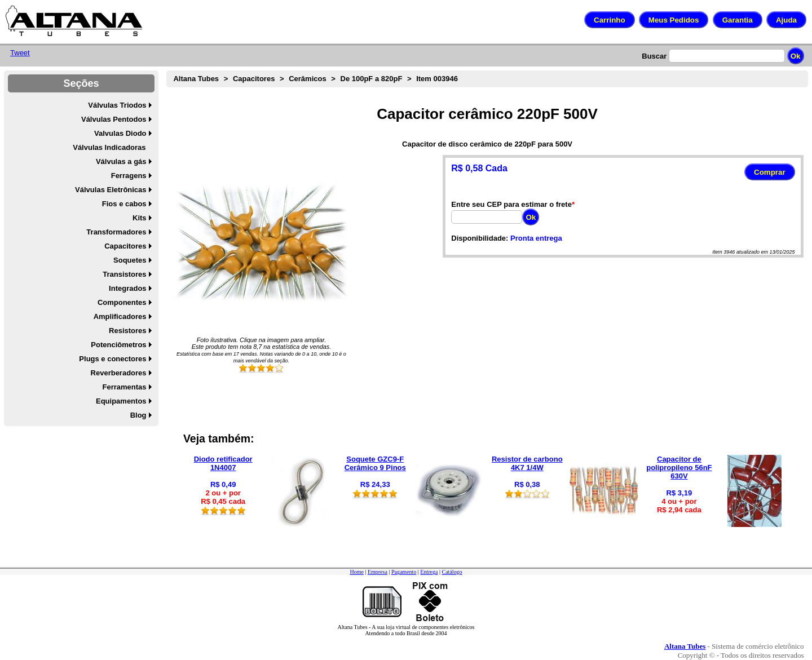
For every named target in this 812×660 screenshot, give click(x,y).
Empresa (378, 572)
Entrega (429, 572)
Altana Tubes (196, 79)
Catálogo (452, 572)
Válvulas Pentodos (114, 119)
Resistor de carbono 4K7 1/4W (527, 463)
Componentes (122, 302)
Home (356, 572)
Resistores (127, 331)
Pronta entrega (536, 238)
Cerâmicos (307, 79)
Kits (140, 218)
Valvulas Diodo (120, 133)
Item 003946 (437, 79)
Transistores (124, 274)
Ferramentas (125, 387)
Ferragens (129, 176)
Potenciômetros (118, 345)
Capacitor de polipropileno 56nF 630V (679, 468)
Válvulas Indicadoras (109, 147)
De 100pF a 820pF (372, 79)
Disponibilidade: (480, 238)
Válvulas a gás (121, 161)
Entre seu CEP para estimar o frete (511, 204)
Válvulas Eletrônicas (111, 190)
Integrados (127, 288)
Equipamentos (121, 401)
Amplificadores (120, 316)
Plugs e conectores (112, 359)
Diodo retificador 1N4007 (223, 463)
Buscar (654, 56)
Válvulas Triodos (117, 105)
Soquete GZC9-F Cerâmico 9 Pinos (375, 463)
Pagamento (404, 572)
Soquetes (130, 260)
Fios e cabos (124, 204)
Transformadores (116, 232)
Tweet (20, 53)
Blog (138, 415)
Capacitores (125, 246)
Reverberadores (119, 373)
